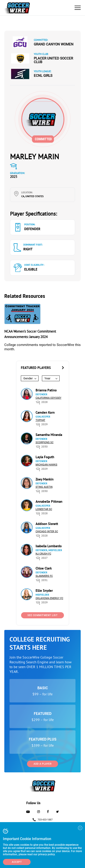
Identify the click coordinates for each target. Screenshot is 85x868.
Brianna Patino (46, 390)
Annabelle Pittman (49, 501)
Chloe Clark (44, 568)
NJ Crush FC (43, 554)
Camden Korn (45, 412)
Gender (28, 378)
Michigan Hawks (46, 465)
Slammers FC (44, 576)
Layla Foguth (45, 457)
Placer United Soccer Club (53, 60)
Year (47, 378)
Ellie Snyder (44, 591)
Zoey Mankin (45, 479)
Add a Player (42, 764)
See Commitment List (43, 615)
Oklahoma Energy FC (49, 598)
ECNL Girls (43, 76)
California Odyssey (49, 398)
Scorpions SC (45, 442)
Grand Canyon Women (54, 44)
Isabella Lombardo (49, 546)
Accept (17, 862)
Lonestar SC (44, 509)
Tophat (40, 420)
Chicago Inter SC (47, 531)
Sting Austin (44, 487)
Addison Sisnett (47, 524)
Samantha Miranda (49, 435)
